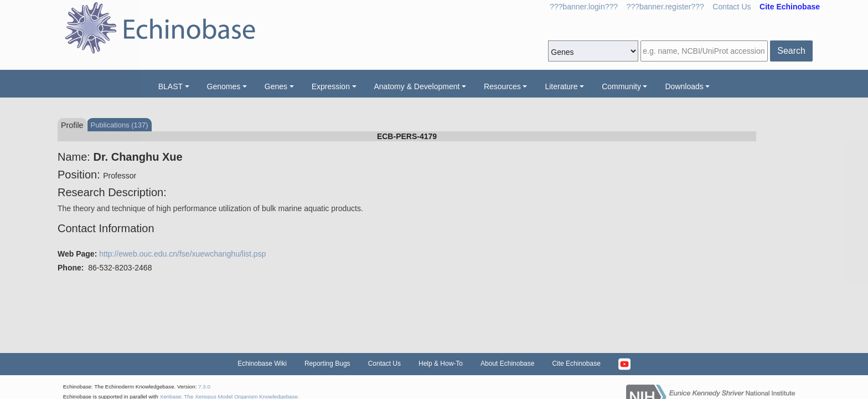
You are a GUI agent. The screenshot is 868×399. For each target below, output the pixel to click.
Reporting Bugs (327, 364)
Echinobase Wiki (262, 364)
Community (621, 86)
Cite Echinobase (576, 364)
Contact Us (732, 7)
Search (791, 51)
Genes (276, 86)
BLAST (170, 86)
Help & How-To (441, 364)
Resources (502, 86)
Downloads (684, 86)
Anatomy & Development (417, 86)
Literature (561, 86)
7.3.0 (204, 387)
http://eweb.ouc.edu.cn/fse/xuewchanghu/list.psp (182, 254)
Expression (331, 86)
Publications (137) (120, 125)
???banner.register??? (665, 7)
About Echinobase (507, 364)
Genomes (224, 86)
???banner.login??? (584, 7)
